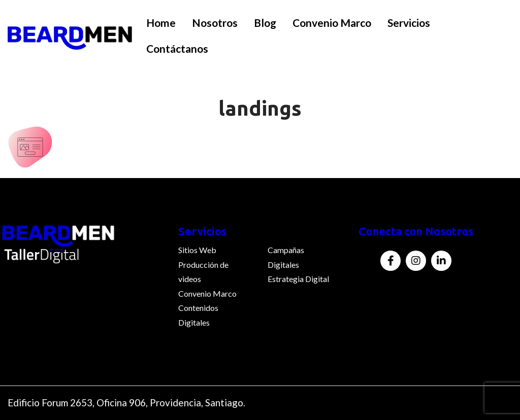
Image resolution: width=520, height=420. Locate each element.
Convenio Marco (332, 23)
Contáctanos (177, 48)
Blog (265, 23)
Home (161, 23)
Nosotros (215, 23)
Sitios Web (197, 250)
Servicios (409, 23)
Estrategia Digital (298, 279)
